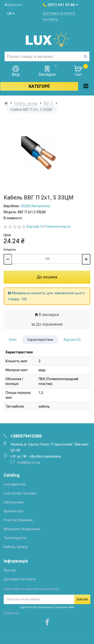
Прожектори (13, 511)
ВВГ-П (48, 103)
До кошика (47, 277)
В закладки (47, 315)
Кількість (10, 250)
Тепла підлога (15, 538)
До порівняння (47, 324)
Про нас (10, 570)
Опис (13, 340)
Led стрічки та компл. (20, 493)
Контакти (50, 19)
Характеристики (40, 340)
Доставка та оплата (59, 13)
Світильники (13, 502)
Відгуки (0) (72, 340)
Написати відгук (58, 226)
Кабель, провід (26, 103)
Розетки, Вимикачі (18, 520)
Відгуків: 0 (34, 226)
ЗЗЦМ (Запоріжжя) (35, 206)
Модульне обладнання (22, 529)
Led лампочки (15, 484)
